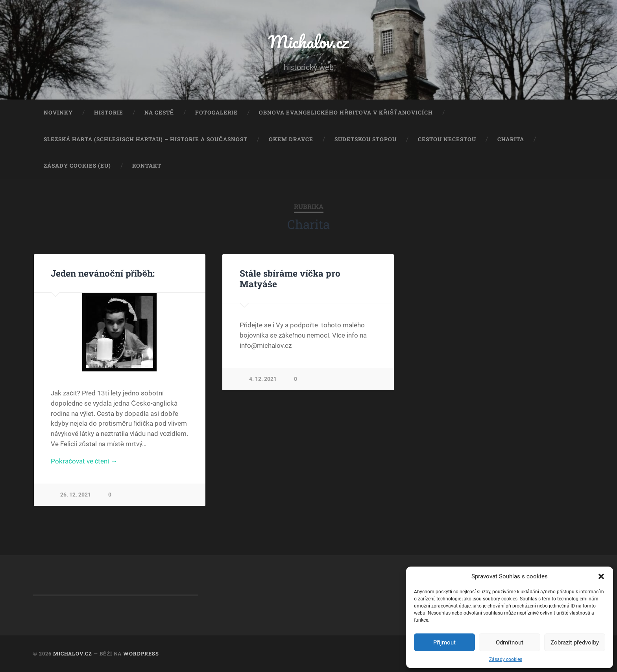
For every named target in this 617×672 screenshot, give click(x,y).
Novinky (58, 113)
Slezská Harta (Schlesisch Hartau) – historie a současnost (146, 139)
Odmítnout (510, 642)
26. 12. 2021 (76, 495)
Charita (511, 139)
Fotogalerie (216, 113)
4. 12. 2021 (263, 379)
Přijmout (444, 642)
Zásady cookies (506, 659)
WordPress (141, 654)
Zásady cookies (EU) (77, 166)
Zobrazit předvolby (575, 642)
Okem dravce (291, 139)
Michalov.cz (308, 42)
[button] (601, 576)
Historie (109, 113)
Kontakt (147, 166)
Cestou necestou (447, 139)
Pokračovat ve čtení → (84, 461)
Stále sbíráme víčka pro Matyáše (290, 278)
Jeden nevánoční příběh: (103, 273)
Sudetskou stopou (366, 139)
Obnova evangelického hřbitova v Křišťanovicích (346, 113)
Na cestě (159, 113)
